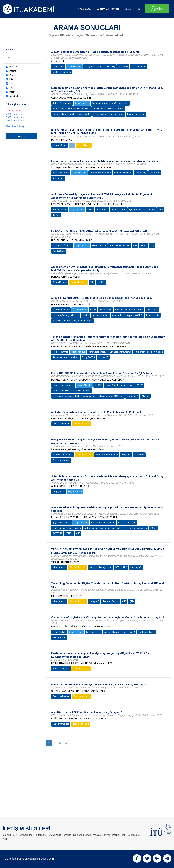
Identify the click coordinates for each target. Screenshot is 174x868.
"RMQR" (98, 385)
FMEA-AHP (155, 173)
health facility (153, 315)
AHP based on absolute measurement (102, 528)
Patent (13, 71)
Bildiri (12, 92)
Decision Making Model (100, 567)
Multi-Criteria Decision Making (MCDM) (71, 109)
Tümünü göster (14, 111)
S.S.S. (128, 9)
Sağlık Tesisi (152, 310)
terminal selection (127, 522)
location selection (136, 114)
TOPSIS (56, 215)
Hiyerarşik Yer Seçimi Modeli (66, 315)
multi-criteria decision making (67, 528)
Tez (11, 88)
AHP (161, 209)
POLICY (69, 533)
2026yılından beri (15, 114)
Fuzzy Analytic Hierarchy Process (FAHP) (71, 114)
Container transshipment (103, 522)
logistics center (93, 632)
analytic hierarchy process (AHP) (100, 66)
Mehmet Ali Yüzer (61, 310)
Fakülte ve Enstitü (107, 9)
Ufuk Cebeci (58, 66)
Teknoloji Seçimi (111, 601)
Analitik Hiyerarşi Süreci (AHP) (129, 310)
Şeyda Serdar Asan (62, 522)
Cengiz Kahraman (61, 424)
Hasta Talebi (105, 310)
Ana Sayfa (84, 9)
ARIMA (144, 246)
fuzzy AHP (123, 66)
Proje (12, 75)
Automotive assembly (100, 173)
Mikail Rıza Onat (60, 352)
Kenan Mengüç (60, 282)
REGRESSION (59, 251)
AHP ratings (58, 178)
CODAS (101, 282)
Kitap (12, 79)
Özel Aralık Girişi (15, 126)
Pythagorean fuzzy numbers (142, 209)
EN (138, 9)
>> (66, 743)
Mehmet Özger (60, 145)
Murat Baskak (59, 632)
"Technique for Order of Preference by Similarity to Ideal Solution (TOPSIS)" (88, 396)
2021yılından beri (15, 121)
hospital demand (101, 315)
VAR (152, 246)
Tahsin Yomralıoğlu (62, 103)
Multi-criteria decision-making (149, 352)
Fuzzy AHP (103, 357)
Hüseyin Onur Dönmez (63, 385)
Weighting (126, 455)
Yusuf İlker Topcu (61, 173)
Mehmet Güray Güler (63, 455)
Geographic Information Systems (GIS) (110, 103)
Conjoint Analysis (61, 460)
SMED (90, 209)
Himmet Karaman (61, 668)
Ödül (12, 83)
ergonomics (102, 209)
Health (86, 315)
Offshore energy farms (120, 352)
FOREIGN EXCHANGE (120, 246)
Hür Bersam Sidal (61, 724)
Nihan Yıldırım (59, 567)
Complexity (141, 173)
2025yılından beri (15, 117)
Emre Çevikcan (60, 209)
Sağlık (93, 310)
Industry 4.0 (136, 567)
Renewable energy (97, 352)
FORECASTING (99, 246)
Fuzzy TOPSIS (88, 357)
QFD (117, 567)
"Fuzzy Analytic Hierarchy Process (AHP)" (124, 385)
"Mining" (145, 396)
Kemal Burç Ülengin (62, 246)
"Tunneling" (132, 396)
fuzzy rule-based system (135, 528)
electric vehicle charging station (109, 114)
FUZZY (154, 528)
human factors (118, 209)
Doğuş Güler (59, 491)
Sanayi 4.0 (94, 601)
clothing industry (146, 632)
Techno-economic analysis (66, 357)
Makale (13, 67)
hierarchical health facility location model (72, 321)
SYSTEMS (57, 533)
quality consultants (62, 72)
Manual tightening (123, 173)
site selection (59, 637)
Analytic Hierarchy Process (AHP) (108, 109)
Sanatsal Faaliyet (18, 96)
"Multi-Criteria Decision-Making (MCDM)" (72, 391)
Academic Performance (107, 455)
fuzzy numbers (139, 66)
